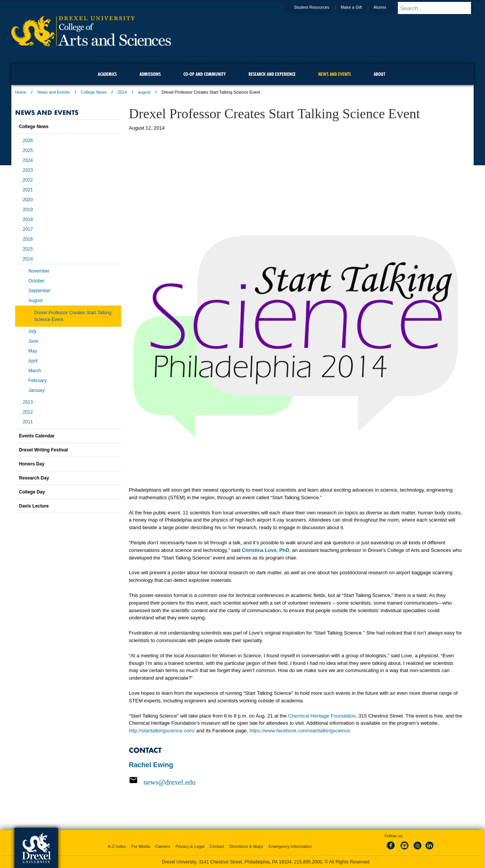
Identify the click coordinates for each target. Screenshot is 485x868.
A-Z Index (117, 846)
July (32, 331)
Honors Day (32, 464)
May (33, 351)
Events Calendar (37, 436)
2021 (28, 190)
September (40, 291)
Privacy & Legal (190, 846)
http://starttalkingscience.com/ (162, 731)
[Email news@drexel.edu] (296, 782)
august (144, 92)
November (39, 271)
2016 (28, 239)
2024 (28, 160)
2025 (28, 150)
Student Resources (319, 7)
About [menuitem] (379, 74)
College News (94, 92)
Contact (217, 846)
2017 (28, 229)
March (35, 371)
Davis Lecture (34, 506)
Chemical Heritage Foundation (322, 716)
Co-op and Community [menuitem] (205, 74)
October (37, 281)
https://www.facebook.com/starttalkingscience (300, 731)
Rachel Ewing (151, 765)
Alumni (387, 7)
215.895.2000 (308, 862)
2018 (28, 219)
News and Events (54, 92)
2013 (28, 402)
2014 (122, 92)
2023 (28, 170)
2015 (28, 249)
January (37, 390)
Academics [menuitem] (107, 74)
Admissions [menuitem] (150, 74)
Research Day (34, 478)
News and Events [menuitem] (335, 74)
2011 (28, 422)
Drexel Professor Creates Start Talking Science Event (73, 316)
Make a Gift (358, 7)
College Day (32, 492)
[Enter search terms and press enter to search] (439, 8)
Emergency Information (290, 846)
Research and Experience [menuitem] (272, 74)
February (38, 381)
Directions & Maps (246, 846)
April (33, 361)
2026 (28, 141)
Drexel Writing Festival (43, 450)
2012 (28, 412)
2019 (28, 210)
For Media (141, 846)
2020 (28, 200)
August (35, 301)
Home (21, 92)
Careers (163, 846)
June (33, 341)
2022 (28, 180)
